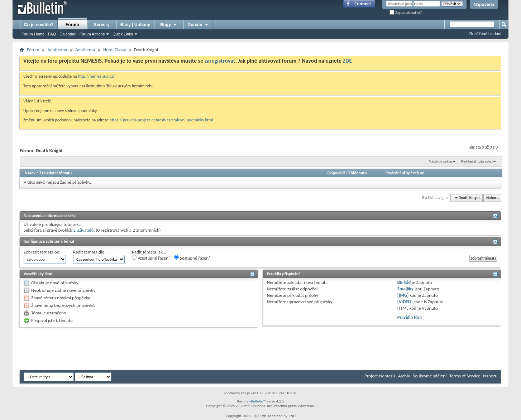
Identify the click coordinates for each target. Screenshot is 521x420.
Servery (102, 25)
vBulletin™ (257, 401)
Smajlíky (405, 289)
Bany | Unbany (135, 25)
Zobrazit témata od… (43, 252)
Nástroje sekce (441, 161)
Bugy (169, 25)
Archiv (404, 376)
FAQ (52, 34)
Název (30, 173)
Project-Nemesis (380, 376)
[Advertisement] (150, 349)
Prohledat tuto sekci (477, 161)
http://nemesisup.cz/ (97, 76)
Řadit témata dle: (89, 252)
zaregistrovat (220, 61)
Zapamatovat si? (406, 13)
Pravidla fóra (410, 317)
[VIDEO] (405, 302)
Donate (198, 25)
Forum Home (33, 34)
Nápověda (484, 5)
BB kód (404, 282)
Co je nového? (39, 25)
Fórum (33, 50)
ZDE (348, 61)
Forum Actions (92, 34)
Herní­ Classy (115, 50)
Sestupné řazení (192, 258)
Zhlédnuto (358, 173)
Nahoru (492, 198)
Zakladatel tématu (56, 173)
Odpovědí (336, 173)
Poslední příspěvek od (405, 173)
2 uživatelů (84, 230)
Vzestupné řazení (151, 258)
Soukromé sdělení (430, 376)
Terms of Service (465, 376)
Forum (72, 25)
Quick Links (123, 34)
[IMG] (403, 295)
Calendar (68, 34)
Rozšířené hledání (485, 34)
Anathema (57, 50)
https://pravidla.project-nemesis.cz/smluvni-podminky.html (161, 120)
